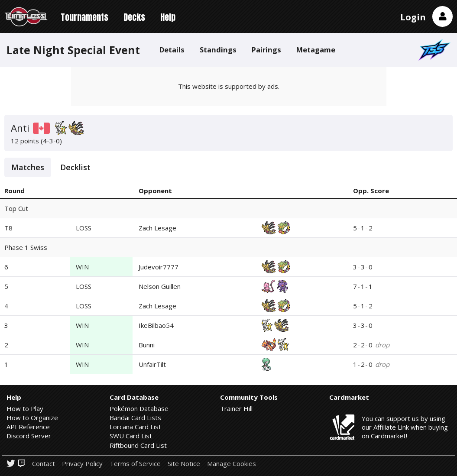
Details (172, 50)
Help (168, 17)
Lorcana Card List (135, 427)
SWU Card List (131, 436)
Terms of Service (135, 464)
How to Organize (32, 418)
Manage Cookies (232, 464)
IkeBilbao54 (156, 325)
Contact (44, 464)
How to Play (25, 408)
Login (413, 17)
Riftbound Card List (138, 445)
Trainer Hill (236, 408)
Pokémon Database (139, 408)
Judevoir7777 (159, 267)
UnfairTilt (152, 364)
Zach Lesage (157, 228)
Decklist (75, 167)
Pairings (266, 50)
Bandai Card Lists (135, 418)
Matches (28, 167)
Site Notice (184, 464)
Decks (134, 17)
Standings (218, 50)
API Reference (28, 427)
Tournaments (84, 17)
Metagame (316, 50)
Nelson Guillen (160, 286)
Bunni (147, 345)
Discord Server (29, 436)
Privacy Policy (82, 464)
